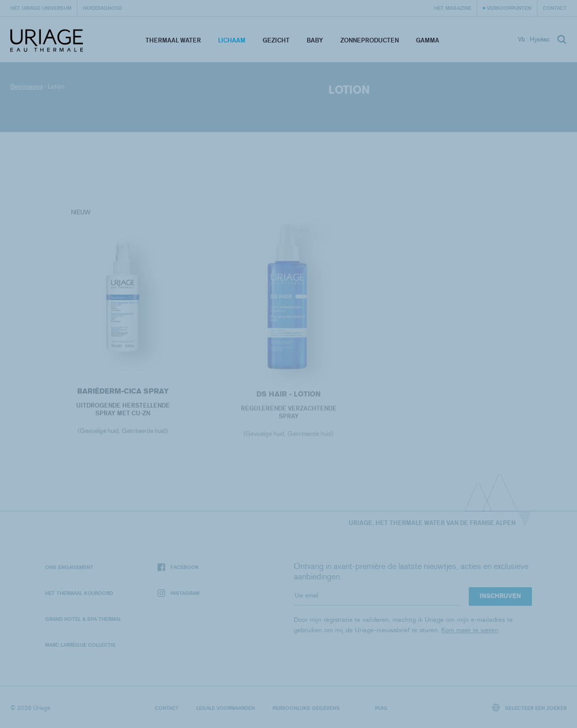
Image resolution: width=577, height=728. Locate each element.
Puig (381, 708)
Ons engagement (69, 567)
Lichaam (232, 40)
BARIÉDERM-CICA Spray (122, 393)
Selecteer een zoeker (530, 708)
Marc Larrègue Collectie (80, 645)
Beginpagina (27, 86)
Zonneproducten (370, 40)
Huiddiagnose (103, 8)
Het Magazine (453, 8)
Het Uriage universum (41, 8)
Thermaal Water (173, 40)
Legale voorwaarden (226, 708)
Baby (315, 40)
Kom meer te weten (470, 630)
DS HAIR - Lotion (288, 396)
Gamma (428, 40)
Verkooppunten (509, 8)
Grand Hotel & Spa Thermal (83, 619)
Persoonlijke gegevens (306, 708)
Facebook (178, 567)
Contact (555, 8)
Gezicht (276, 40)
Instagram (178, 593)
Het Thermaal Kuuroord (79, 593)
